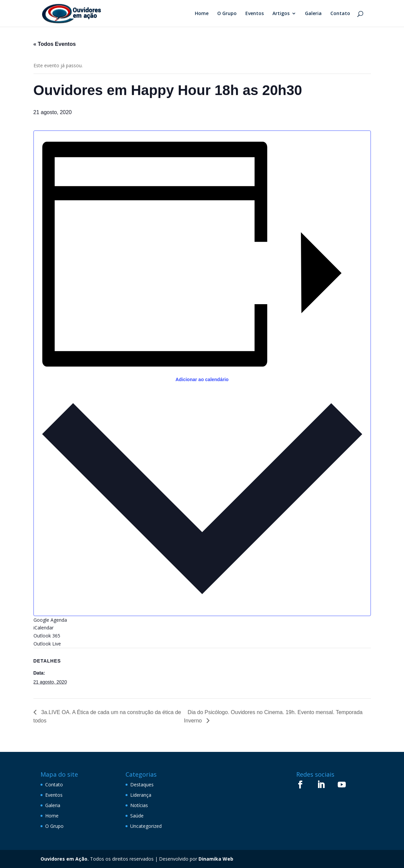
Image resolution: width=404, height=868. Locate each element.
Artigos (281, 14)
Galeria (313, 14)
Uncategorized (146, 826)
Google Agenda (50, 620)
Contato (340, 14)
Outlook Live (47, 644)
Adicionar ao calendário (202, 379)
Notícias (139, 805)
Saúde (137, 816)
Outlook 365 (47, 636)
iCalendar (44, 628)
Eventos (255, 14)
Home (202, 14)
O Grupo (227, 14)
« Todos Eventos (55, 44)
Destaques (142, 785)
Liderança (141, 795)
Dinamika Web (216, 859)
